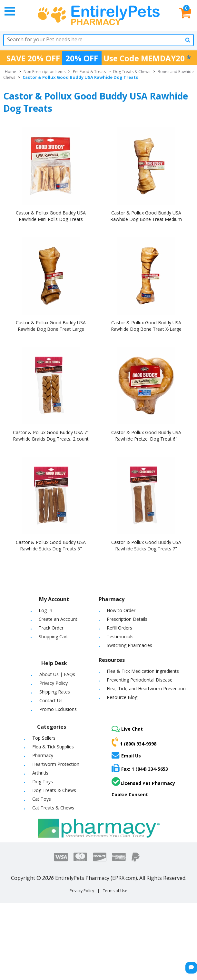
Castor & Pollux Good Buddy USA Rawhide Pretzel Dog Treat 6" (146, 436)
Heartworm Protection (56, 764)
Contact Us (51, 700)
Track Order (51, 628)
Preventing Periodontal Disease (140, 680)
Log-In (45, 610)
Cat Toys (42, 799)
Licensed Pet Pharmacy (143, 782)
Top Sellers (44, 738)
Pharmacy (43, 755)
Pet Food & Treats (89, 72)
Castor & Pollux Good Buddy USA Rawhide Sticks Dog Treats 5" (51, 545)
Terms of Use (115, 891)
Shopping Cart (53, 636)
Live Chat (127, 729)
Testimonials (120, 636)
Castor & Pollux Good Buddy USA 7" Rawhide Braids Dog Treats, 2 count (51, 436)
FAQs (69, 674)
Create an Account (58, 619)
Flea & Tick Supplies (53, 747)
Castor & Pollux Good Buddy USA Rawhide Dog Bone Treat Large (51, 326)
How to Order (121, 610)
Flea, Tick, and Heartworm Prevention (146, 688)
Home (10, 72)
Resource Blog (122, 697)
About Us (49, 674)
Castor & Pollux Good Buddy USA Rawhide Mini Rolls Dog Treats (51, 216)
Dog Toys (43, 782)
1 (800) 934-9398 (134, 742)
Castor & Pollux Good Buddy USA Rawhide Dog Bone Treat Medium (146, 216)
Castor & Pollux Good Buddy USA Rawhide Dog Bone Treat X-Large (146, 326)
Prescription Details (127, 619)
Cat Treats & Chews (53, 808)
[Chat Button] (191, 968)
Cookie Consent (130, 794)
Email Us (126, 755)
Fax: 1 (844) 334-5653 (140, 768)
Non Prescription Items (44, 72)
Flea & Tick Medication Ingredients (143, 671)
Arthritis (40, 773)
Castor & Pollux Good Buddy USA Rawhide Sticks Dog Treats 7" (146, 545)
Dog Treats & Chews (132, 72)
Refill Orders (119, 628)
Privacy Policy (54, 683)
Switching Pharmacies (129, 645)
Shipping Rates (55, 692)
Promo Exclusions (58, 709)
